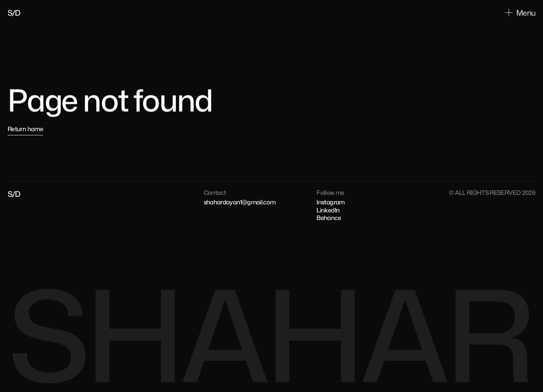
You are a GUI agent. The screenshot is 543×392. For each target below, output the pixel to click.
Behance (329, 218)
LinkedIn (328, 210)
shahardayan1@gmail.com (240, 202)
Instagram (330, 202)
